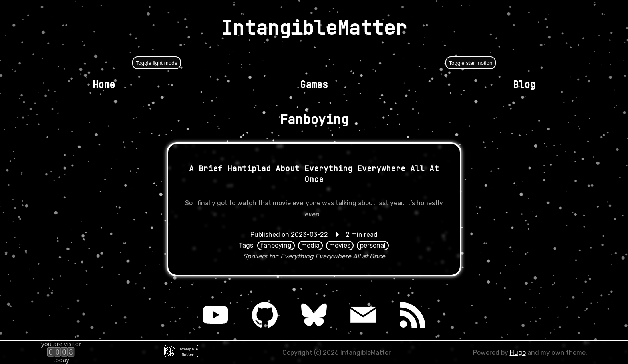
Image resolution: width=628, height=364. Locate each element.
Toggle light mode (157, 63)
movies (340, 245)
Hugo (518, 353)
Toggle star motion (470, 63)
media (310, 245)
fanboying (276, 245)
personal (373, 245)
